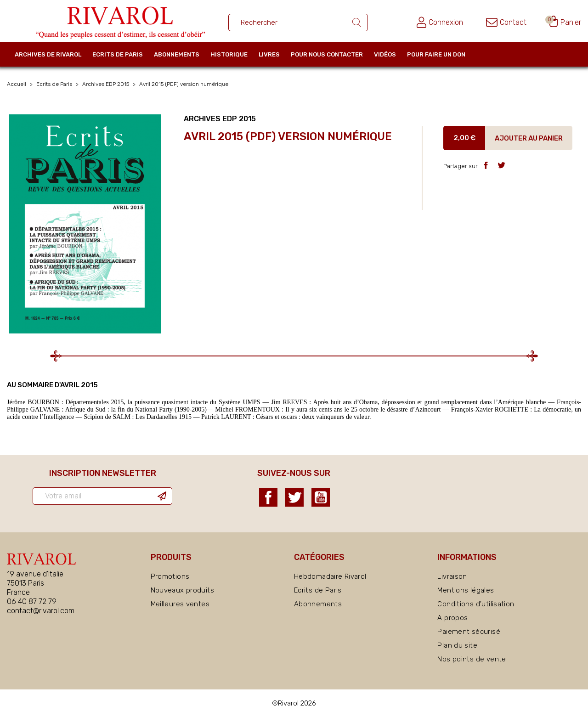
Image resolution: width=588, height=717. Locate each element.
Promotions (170, 576)
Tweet (501, 165)
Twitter (294, 497)
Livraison (452, 576)
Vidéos (385, 54)
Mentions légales (466, 590)
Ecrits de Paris (118, 54)
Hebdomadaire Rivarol (330, 576)
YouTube (321, 497)
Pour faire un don (436, 54)
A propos (452, 618)
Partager (486, 165)
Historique (229, 54)
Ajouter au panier (529, 138)
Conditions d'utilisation (476, 604)
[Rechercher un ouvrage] (298, 23)
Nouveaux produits (182, 590)
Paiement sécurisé (469, 632)
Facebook (268, 497)
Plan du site (457, 645)
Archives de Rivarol (48, 54)
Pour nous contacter (327, 54)
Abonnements (177, 54)
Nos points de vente (472, 659)
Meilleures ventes (180, 604)
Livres (269, 54)
